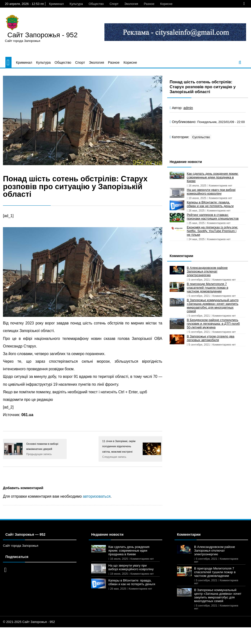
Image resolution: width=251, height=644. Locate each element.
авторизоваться (97, 496)
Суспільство (201, 137)
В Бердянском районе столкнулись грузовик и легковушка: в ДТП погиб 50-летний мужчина (213, 324)
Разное (149, 4)
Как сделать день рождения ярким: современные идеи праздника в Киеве (213, 177)
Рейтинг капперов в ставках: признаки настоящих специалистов (213, 217)
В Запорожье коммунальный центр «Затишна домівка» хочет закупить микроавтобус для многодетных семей (213, 306)
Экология (131, 4)
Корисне (166, 4)
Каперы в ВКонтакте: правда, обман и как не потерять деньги (210, 204)
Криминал (56, 4)
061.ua (27, 415)
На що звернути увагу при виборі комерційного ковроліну (211, 192)
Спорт (114, 4)
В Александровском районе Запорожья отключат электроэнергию (207, 271)
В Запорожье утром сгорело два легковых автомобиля (211, 338)
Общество (96, 4)
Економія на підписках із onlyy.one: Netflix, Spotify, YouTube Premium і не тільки (212, 231)
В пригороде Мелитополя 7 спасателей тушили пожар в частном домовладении (207, 288)
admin (188, 108)
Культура (76, 4)
